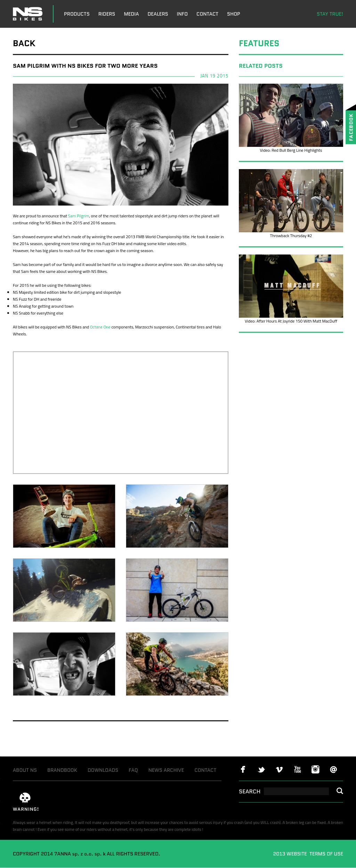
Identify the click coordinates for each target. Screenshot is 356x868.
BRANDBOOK (62, 770)
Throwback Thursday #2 (291, 236)
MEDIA (131, 14)
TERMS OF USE (326, 854)
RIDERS (107, 14)
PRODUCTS (77, 14)
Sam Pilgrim (79, 216)
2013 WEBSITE (290, 854)
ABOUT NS (25, 770)
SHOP (234, 14)
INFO (183, 14)
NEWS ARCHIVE (166, 770)
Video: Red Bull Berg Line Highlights (291, 150)
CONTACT (207, 14)
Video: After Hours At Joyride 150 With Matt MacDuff (291, 321)
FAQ (133, 770)
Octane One (100, 327)
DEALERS (158, 14)
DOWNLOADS (103, 770)
